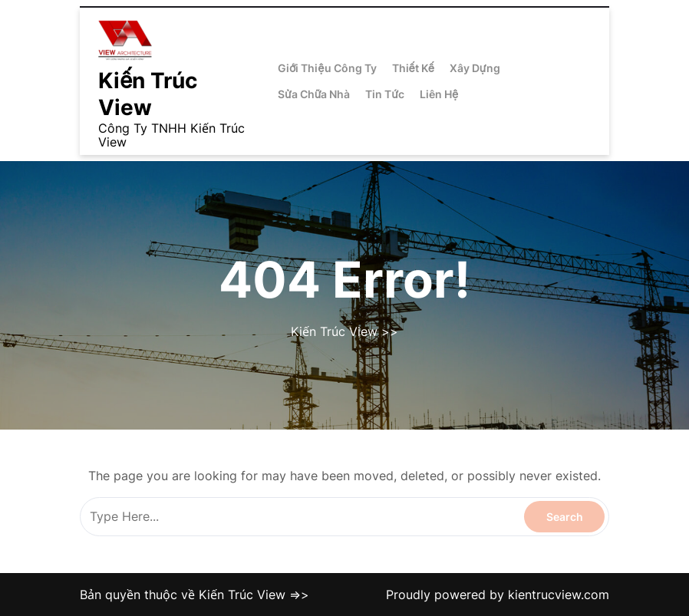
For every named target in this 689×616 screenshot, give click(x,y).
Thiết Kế (413, 68)
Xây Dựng (475, 68)
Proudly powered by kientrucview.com (498, 595)
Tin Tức (385, 94)
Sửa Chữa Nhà (314, 94)
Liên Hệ (439, 94)
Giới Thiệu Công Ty (327, 68)
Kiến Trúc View (148, 94)
